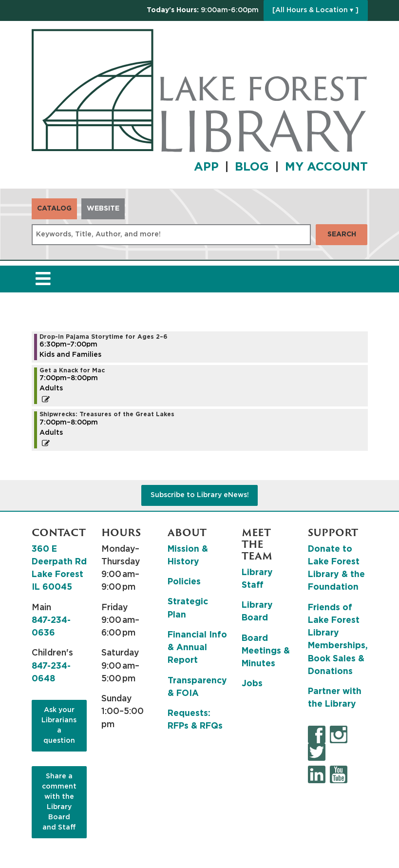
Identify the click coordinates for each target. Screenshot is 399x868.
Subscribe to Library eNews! (200, 495)
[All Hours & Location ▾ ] (315, 10)
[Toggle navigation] (43, 279)
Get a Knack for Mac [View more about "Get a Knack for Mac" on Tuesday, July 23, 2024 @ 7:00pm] (72, 370)
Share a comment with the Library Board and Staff (59, 802)
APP (206, 167)
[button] (203, 10)
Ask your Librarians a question (59, 725)
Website (103, 209)
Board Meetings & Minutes (266, 651)
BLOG (252, 167)
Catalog (54, 209)
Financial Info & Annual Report (197, 648)
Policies (184, 582)
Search (342, 234)
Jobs (252, 684)
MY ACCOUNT (326, 167)
